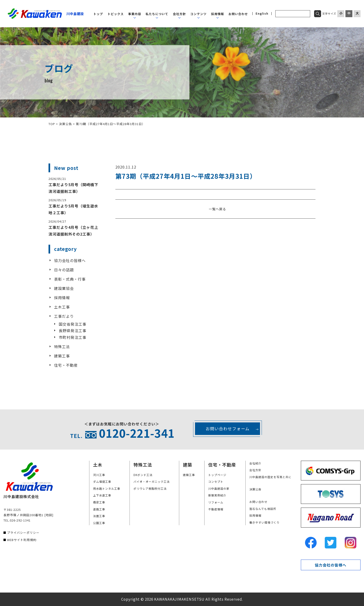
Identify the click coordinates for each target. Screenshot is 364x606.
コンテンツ (198, 14)
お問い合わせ (238, 14)
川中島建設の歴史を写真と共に (270, 477)
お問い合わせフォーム (228, 429)
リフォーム (216, 502)
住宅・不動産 (66, 365)
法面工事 (99, 516)
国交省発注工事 (73, 324)
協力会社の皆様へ (70, 260)
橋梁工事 (99, 502)
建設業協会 (64, 288)
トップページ (217, 475)
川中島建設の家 (219, 488)
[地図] (49, 515)
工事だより (64, 316)
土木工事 (62, 307)
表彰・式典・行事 (70, 279)
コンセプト (216, 481)
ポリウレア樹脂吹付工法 (150, 488)
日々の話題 (64, 270)
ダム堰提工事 (102, 481)
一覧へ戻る (217, 209)
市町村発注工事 (73, 337)
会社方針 (179, 14)
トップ (98, 14)
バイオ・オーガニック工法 (152, 481)
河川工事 (99, 475)
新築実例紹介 (217, 495)
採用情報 (218, 14)
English (262, 14)
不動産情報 (216, 509)
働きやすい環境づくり (264, 522)
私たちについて (157, 14)
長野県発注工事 (73, 331)
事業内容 (135, 14)
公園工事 (99, 523)
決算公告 (255, 489)
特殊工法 (62, 347)
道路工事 (99, 509)
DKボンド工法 (143, 475)
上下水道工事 (102, 495)
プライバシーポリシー (23, 533)
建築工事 (62, 356)
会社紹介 (255, 463)
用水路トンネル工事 (107, 488)
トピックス (116, 14)
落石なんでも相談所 (263, 509)
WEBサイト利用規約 (22, 540)
